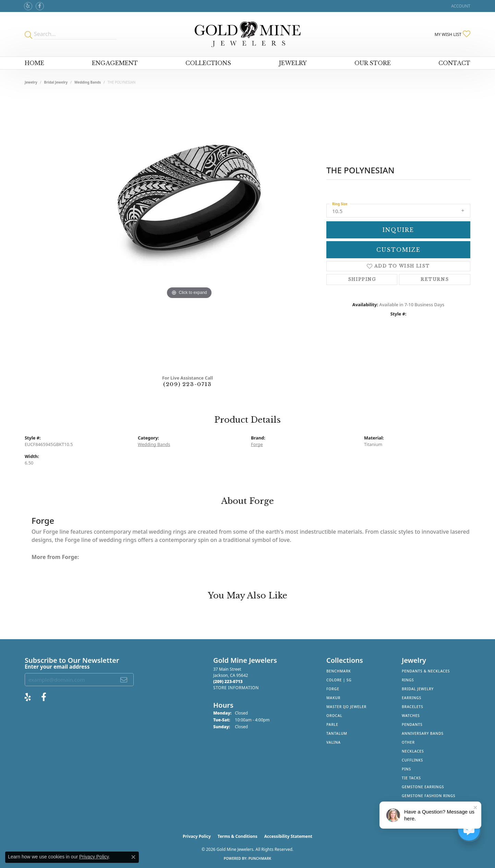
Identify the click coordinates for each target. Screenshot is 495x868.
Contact (454, 63)
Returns (435, 279)
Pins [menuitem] (406, 769)
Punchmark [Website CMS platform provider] (260, 858)
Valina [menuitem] (334, 742)
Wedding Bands (88, 82)
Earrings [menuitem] (412, 698)
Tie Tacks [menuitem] (411, 778)
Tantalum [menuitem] (337, 733)
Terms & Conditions (238, 836)
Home (34, 63)
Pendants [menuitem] (412, 724)
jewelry (31, 82)
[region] (189, 232)
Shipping (362, 279)
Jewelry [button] (293, 63)
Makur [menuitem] (333, 698)
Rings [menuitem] (408, 680)
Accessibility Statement (288, 836)
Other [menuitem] (408, 742)
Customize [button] (399, 250)
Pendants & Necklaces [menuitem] (426, 671)
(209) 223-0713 (187, 384)
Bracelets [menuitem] (412, 707)
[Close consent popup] (133, 857)
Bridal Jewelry (56, 82)
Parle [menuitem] (332, 724)
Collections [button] (208, 63)
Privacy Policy (197, 836)
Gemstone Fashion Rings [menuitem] (428, 796)
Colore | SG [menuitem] (339, 680)
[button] (460, 6)
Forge (257, 444)
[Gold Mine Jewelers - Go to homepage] (247, 34)
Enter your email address (57, 667)
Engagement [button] (115, 63)
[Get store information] (236, 688)
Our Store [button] (373, 63)
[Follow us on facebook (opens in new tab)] (40, 6)
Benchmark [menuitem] (339, 671)
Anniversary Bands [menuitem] (423, 733)
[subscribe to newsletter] (124, 680)
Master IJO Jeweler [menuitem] (346, 707)
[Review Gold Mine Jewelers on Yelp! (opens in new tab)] (28, 6)
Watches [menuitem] (411, 716)
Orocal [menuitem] (334, 716)
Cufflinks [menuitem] (412, 760)
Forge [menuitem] (333, 689)
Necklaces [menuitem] (413, 751)
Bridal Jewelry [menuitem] (418, 689)
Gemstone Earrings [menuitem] (423, 787)
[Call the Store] (228, 681)
